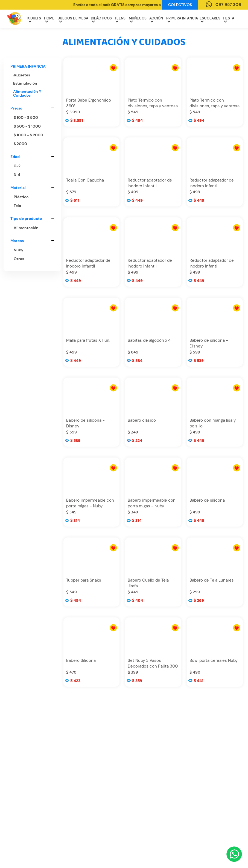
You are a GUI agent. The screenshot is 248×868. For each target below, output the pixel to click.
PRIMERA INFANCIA (182, 20)
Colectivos (180, 5)
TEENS (120, 20)
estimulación (25, 83)
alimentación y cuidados (27, 93)
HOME (49, 20)
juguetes (22, 75)
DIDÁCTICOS (101, 20)
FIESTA (229, 20)
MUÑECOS (138, 20)
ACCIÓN (156, 20)
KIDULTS (34, 20)
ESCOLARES (210, 20)
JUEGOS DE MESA (73, 20)
